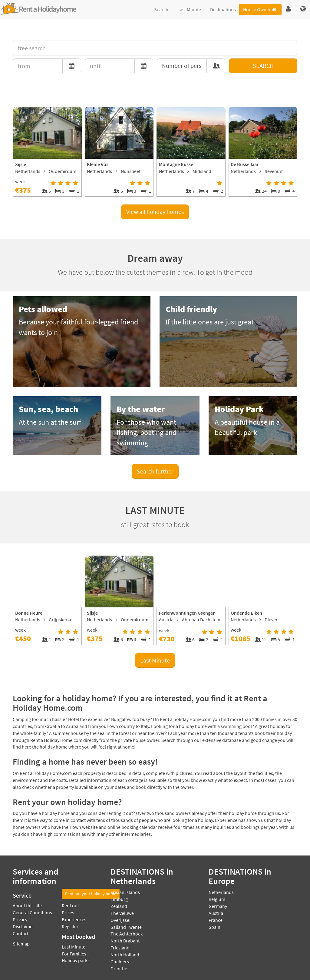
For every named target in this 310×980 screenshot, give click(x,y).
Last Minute (189, 9)
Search (161, 9)
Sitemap (21, 944)
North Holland (125, 955)
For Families (74, 954)
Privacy (20, 919)
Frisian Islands (125, 892)
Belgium (217, 899)
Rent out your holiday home (91, 894)
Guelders (120, 962)
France (216, 920)
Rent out (70, 905)
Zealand (119, 906)
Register (70, 926)
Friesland (120, 948)
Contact (21, 933)
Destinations (223, 9)
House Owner (260, 9)
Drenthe (119, 968)
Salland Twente (126, 927)
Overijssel (120, 920)
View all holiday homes (155, 212)
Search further (155, 471)
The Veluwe (122, 913)
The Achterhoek (127, 934)
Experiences (74, 919)
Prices (68, 912)
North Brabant (125, 941)
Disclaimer (23, 926)
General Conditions (32, 912)
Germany (218, 906)
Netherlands (221, 892)
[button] (288, 9)
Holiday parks (76, 960)
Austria (216, 913)
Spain (214, 927)
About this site (27, 905)
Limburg (119, 899)
